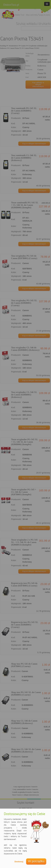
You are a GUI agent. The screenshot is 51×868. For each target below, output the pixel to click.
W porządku (36, 861)
